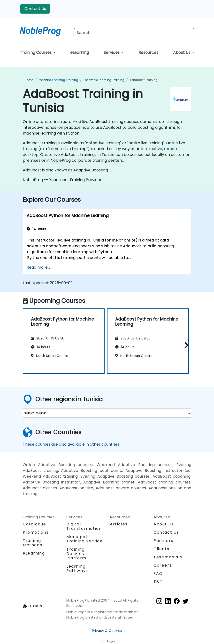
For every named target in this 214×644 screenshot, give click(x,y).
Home (29, 80)
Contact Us (35, 9)
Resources (148, 52)
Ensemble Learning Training (104, 80)
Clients (161, 549)
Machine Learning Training (58, 80)
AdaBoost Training (144, 80)
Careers (163, 565)
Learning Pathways (77, 568)
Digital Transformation (84, 526)
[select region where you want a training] (107, 413)
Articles (119, 524)
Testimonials (168, 557)
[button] (185, 345)
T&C (158, 582)
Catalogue (34, 524)
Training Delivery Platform (76, 554)
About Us (182, 52)
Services (112, 52)
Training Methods (32, 543)
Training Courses (36, 52)
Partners (163, 541)
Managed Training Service (85, 539)
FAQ (158, 574)
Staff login (107, 641)
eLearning (80, 52)
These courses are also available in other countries (71, 444)
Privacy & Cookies (107, 631)
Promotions (36, 532)
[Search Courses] (134, 33)
